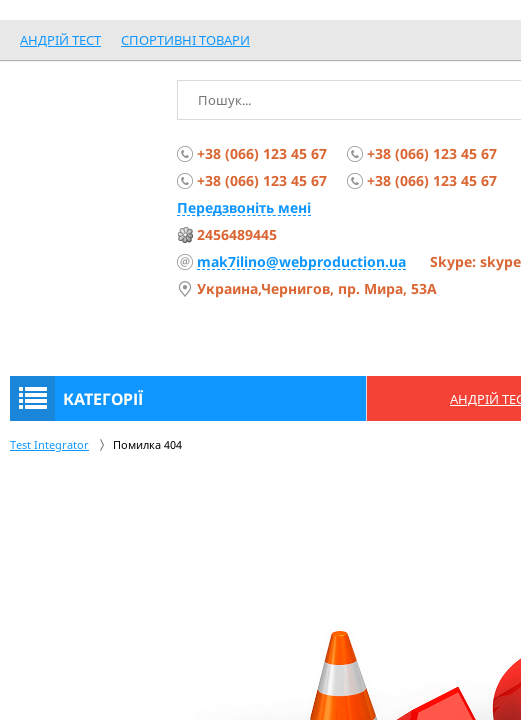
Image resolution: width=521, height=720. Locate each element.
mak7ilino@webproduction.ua (301, 261)
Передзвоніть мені (244, 207)
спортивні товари (185, 40)
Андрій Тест (60, 40)
